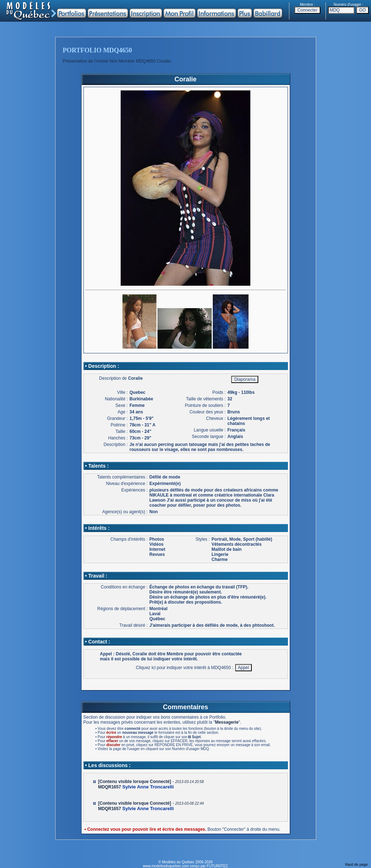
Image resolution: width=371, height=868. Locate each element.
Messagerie (227, 722)
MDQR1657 (110, 787)
